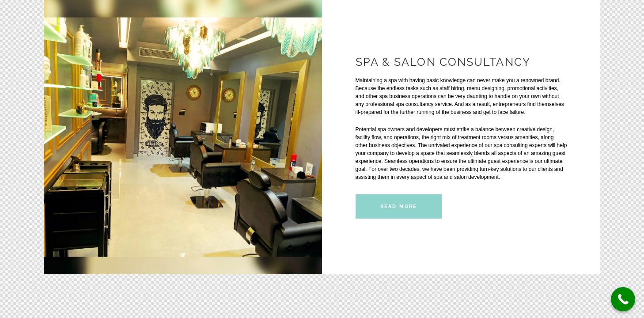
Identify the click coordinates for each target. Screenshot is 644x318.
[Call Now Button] (623, 299)
